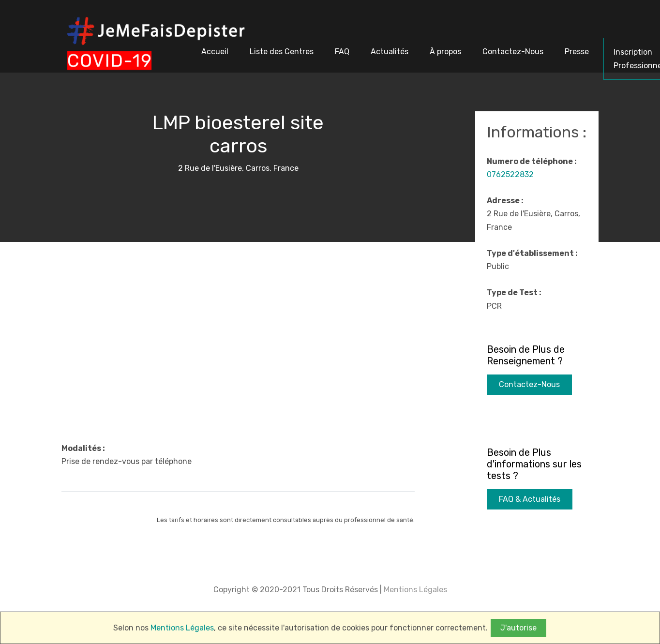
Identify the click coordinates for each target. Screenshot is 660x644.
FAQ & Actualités (530, 499)
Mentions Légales (414, 590)
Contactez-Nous (529, 384)
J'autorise (518, 628)
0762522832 (510, 174)
